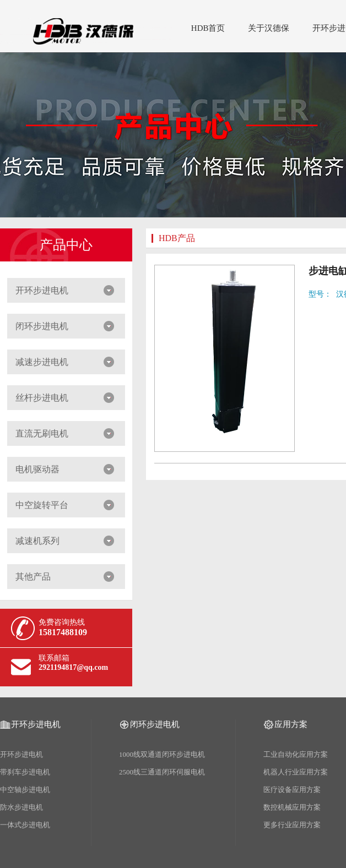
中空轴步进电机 (25, 790)
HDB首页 (208, 28)
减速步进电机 (42, 362)
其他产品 (33, 577)
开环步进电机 (42, 290)
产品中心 (66, 245)
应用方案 (291, 724)
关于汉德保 (269, 28)
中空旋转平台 (42, 505)
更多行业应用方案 (292, 825)
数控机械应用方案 (292, 807)
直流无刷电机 (42, 433)
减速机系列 (37, 541)
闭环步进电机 (42, 326)
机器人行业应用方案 (296, 772)
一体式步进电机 (25, 825)
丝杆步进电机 (42, 398)
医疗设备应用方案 (292, 790)
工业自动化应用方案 (296, 754)
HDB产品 (177, 238)
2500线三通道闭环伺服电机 (162, 772)
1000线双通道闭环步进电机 (162, 754)
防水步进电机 (21, 807)
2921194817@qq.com (73, 667)
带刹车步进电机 (25, 772)
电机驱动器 (37, 469)
